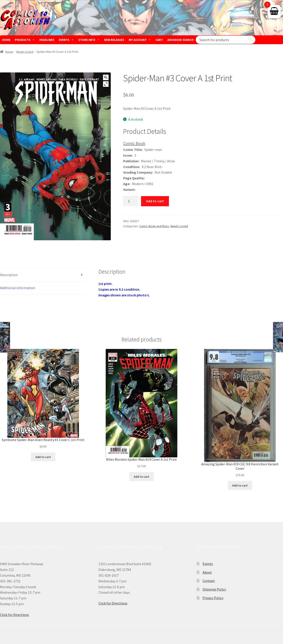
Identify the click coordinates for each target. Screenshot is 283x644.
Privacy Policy (213, 598)
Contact (209, 581)
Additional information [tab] (18, 288)
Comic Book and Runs (154, 226)
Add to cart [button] (43, 457)
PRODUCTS (25, 40)
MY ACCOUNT (140, 40)
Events (208, 564)
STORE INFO (89, 40)
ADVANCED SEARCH (180, 40)
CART (159, 40)
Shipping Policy (214, 589)
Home (9, 52)
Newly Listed (25, 52)
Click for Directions (14, 615)
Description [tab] (9, 275)
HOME (6, 40)
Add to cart (155, 201)
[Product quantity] (131, 201)
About (207, 572)
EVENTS (66, 40)
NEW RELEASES (114, 40)
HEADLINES (47, 40)
